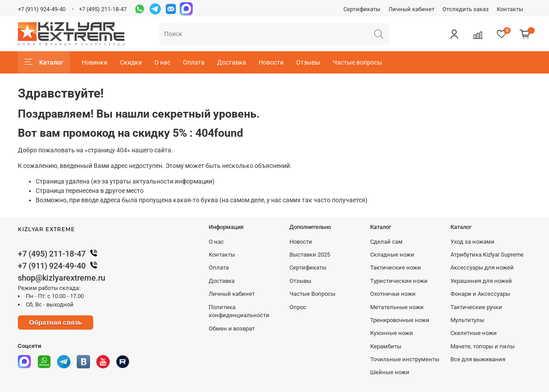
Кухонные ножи (392, 333)
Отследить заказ (466, 9)
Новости (271, 62)
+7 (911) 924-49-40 (42, 9)
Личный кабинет (411, 9)
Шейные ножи (390, 372)
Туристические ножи (399, 281)
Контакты (510, 9)
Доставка (232, 62)
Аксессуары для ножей (482, 267)
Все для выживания (478, 359)
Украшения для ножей (481, 281)
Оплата (194, 62)
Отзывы (308, 62)
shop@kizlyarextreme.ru (62, 278)
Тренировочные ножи (400, 320)
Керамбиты (386, 346)
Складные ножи (392, 255)
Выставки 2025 (310, 255)
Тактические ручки (476, 307)
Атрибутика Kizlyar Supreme (487, 255)
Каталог (44, 62)
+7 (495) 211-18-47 (103, 9)
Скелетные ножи (474, 333)
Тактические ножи (396, 267)
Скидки (131, 62)
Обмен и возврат (232, 329)
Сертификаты (362, 9)
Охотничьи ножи (393, 294)
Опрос (298, 307)
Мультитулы (467, 320)
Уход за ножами (473, 242)
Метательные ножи (397, 307)
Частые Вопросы (312, 294)
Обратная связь (56, 322)
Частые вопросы (357, 62)
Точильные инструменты (405, 359)
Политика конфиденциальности (239, 311)
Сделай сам (386, 242)
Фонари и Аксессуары (480, 294)
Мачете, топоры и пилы (483, 346)
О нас (162, 62)
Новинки (95, 62)
